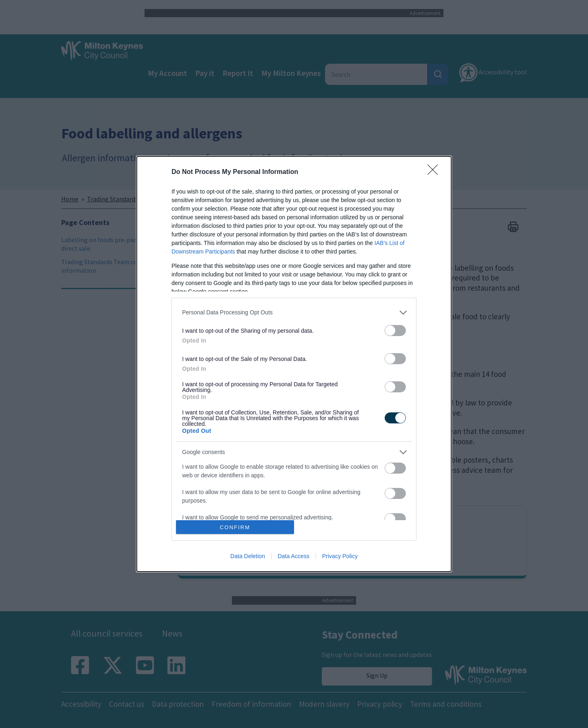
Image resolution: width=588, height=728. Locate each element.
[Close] (435, 172)
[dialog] (294, 364)
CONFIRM (235, 527)
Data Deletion (248, 556)
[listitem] (294, 313)
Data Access (294, 556)
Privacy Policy (340, 556)
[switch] (395, 331)
